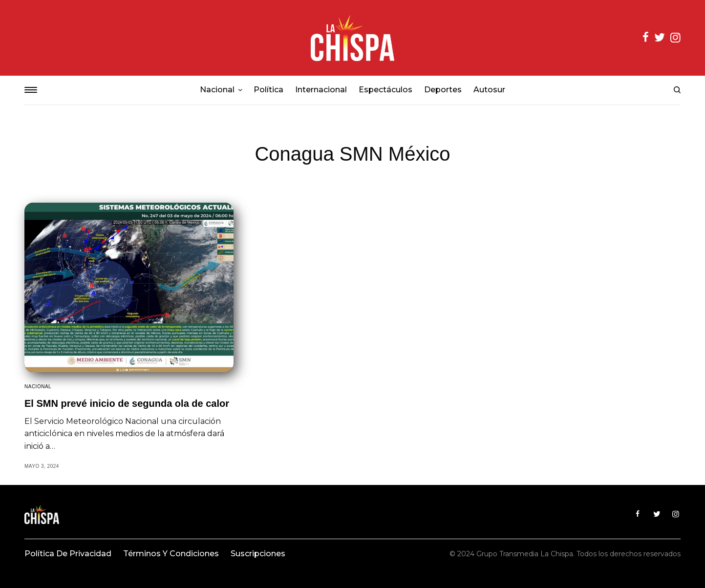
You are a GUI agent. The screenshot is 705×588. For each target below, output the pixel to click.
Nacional (38, 387)
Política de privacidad (68, 554)
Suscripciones (258, 554)
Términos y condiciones (171, 554)
